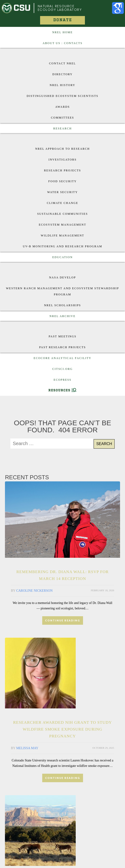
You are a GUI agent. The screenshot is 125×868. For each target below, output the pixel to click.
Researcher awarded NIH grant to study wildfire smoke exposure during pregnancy (63, 729)
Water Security (62, 192)
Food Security (62, 181)
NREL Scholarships (63, 305)
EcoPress (62, 380)
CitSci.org (62, 369)
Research (63, 128)
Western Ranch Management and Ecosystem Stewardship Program (62, 291)
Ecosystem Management (62, 225)
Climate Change (63, 203)
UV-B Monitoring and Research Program (63, 246)
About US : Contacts (62, 43)
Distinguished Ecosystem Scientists (62, 96)
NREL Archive (63, 316)
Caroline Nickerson (34, 591)
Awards (62, 107)
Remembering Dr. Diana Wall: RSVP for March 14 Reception (62, 575)
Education (63, 257)
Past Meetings (62, 336)
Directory (62, 74)
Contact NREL (62, 63)
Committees (62, 118)
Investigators (62, 160)
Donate (63, 20)
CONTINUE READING (63, 620)
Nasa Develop (62, 277)
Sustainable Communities (63, 214)
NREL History (62, 85)
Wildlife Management (62, 236)
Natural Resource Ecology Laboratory (60, 8)
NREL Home (62, 32)
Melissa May (27, 748)
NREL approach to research (62, 149)
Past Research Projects (62, 347)
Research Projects (62, 170)
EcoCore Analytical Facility (63, 358)
